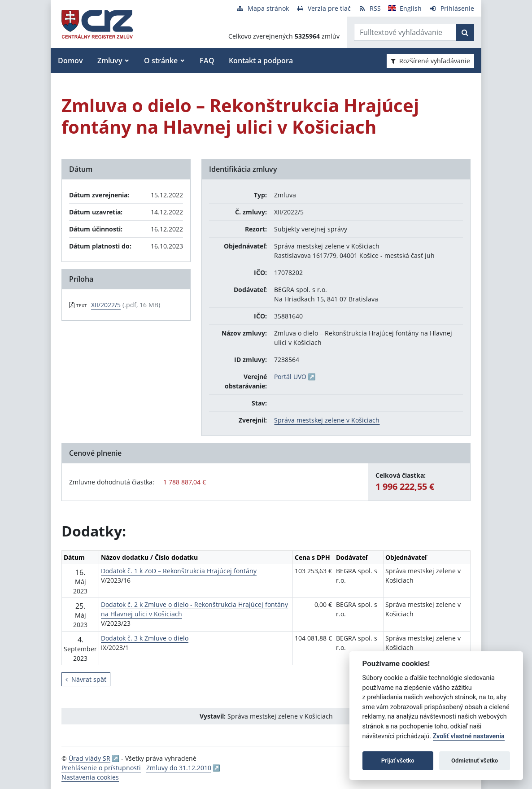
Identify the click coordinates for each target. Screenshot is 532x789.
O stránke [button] (161, 61)
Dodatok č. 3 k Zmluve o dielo (145, 638)
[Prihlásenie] (451, 8)
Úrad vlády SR (89, 758)
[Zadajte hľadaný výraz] (405, 32)
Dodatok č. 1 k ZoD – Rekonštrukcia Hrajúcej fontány (179, 571)
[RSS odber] (369, 8)
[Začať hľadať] (465, 32)
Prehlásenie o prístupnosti (101, 768)
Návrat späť (86, 679)
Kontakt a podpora (261, 61)
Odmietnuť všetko (475, 761)
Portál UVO (290, 377)
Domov (70, 61)
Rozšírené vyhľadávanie (430, 61)
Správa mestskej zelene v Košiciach (327, 420)
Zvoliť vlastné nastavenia (469, 736)
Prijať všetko (398, 761)
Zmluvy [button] (110, 61)
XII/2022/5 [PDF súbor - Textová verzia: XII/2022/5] (106, 305)
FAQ (207, 61)
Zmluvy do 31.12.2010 (179, 768)
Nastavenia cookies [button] (90, 777)
